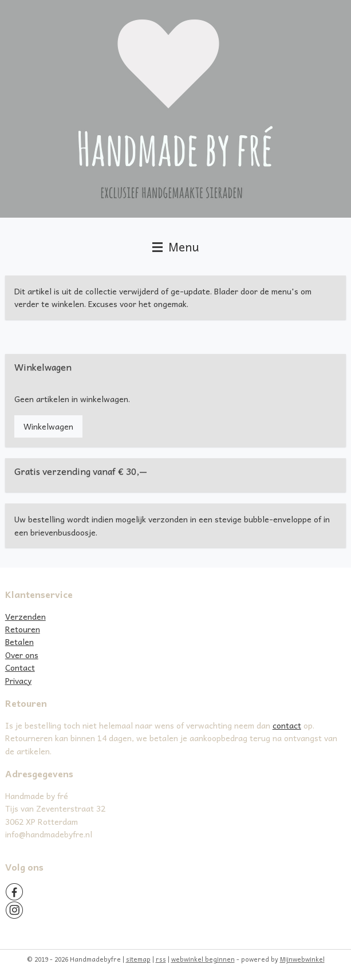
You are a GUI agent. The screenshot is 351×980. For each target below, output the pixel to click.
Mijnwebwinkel (302, 959)
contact (287, 725)
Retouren (23, 629)
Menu (176, 246)
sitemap (138, 959)
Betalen (19, 641)
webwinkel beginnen (203, 959)
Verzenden (25, 616)
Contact (20, 667)
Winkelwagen (48, 426)
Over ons (22, 655)
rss (161, 959)
